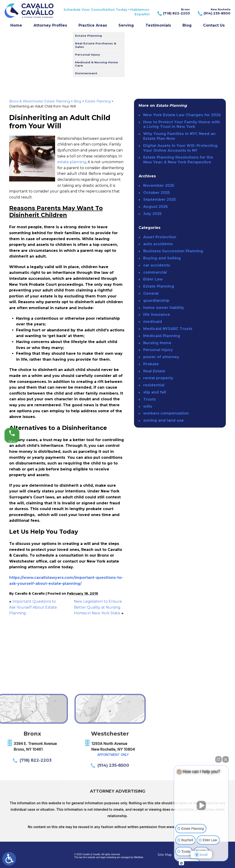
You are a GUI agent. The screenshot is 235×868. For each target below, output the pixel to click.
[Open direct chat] (218, 759)
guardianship (156, 301)
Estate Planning (98, 101)
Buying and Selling (162, 258)
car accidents (157, 265)
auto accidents (158, 244)
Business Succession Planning (173, 251)
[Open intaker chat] (181, 863)
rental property (158, 378)
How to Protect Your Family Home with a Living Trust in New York (182, 124)
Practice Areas (93, 25)
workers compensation (166, 413)
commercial (155, 272)
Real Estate (154, 371)
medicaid (153, 322)
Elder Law (153, 279)
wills (148, 406)
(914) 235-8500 (45, 765)
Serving (126, 25)
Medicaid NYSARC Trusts (168, 329)
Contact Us (214, 25)
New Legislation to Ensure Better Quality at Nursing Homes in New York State (98, 607)
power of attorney (161, 357)
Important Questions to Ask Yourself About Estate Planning (33, 607)
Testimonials (158, 25)
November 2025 (159, 185)
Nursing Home (157, 343)
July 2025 (152, 214)
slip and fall (155, 392)
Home (16, 25)
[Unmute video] (201, 805)
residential (154, 385)
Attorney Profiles (50, 25)
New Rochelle (214, 12)
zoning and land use (164, 420)
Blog (187, 25)
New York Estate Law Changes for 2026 (182, 115)
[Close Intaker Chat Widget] (226, 759)
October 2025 (157, 193)
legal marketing (108, 857)
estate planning (72, 162)
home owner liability (164, 308)
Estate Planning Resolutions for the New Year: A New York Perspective (178, 160)
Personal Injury (158, 350)
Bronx (173, 12)
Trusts (150, 399)
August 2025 (155, 207)
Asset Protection (160, 237)
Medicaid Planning (162, 336)
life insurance (157, 315)
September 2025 (159, 199)
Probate (151, 364)
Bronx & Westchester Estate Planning (40, 101)
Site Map (165, 855)
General (151, 293)
